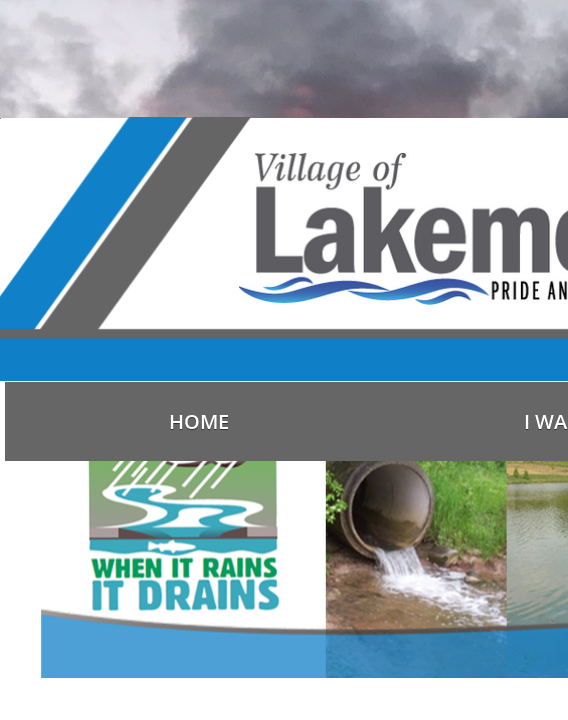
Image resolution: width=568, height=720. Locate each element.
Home (199, 421)
